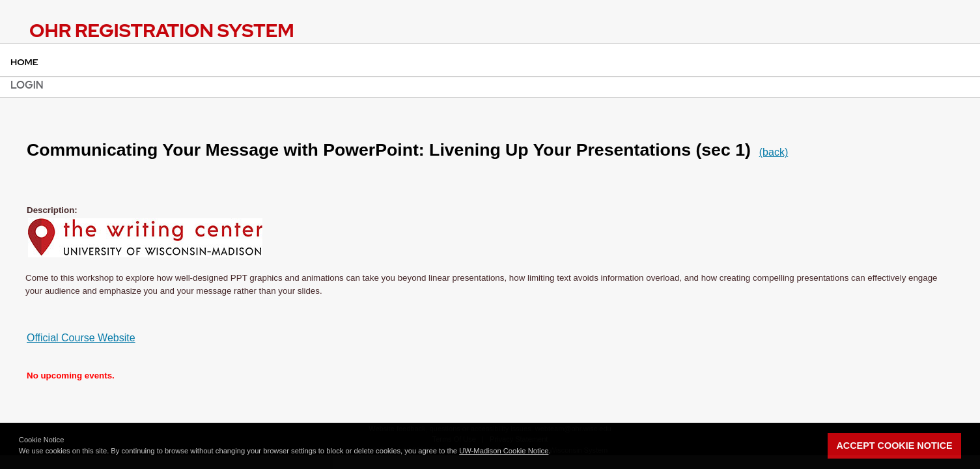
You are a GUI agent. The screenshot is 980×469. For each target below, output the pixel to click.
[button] (554, 452)
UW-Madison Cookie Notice (504, 451)
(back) (774, 152)
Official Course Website (81, 338)
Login (27, 85)
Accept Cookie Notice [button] (894, 446)
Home (24, 62)
